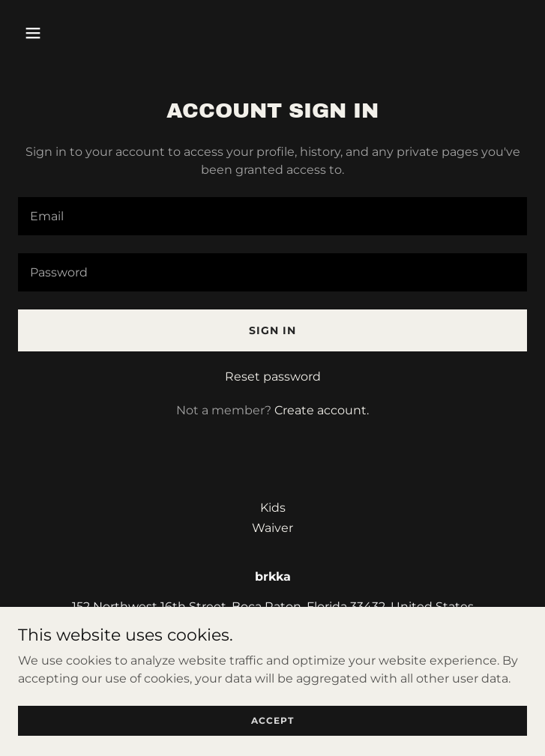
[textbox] (272, 216)
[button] (76, 33)
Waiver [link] (272, 528)
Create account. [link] (322, 410)
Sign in (272, 330)
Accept (272, 720)
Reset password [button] (273, 377)
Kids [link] (273, 508)
